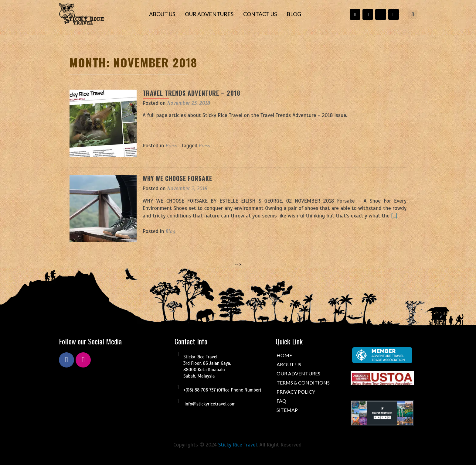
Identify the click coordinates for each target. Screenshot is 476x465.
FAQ (281, 401)
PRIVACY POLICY (296, 392)
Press (165, 145)
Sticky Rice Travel (238, 445)
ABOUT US (162, 14)
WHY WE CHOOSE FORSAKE (171, 178)
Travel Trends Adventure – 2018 (185, 93)
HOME (284, 355)
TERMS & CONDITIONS (303, 383)
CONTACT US (260, 14)
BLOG (294, 14)
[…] (364, 216)
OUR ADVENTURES (209, 14)
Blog (164, 231)
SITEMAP (287, 410)
